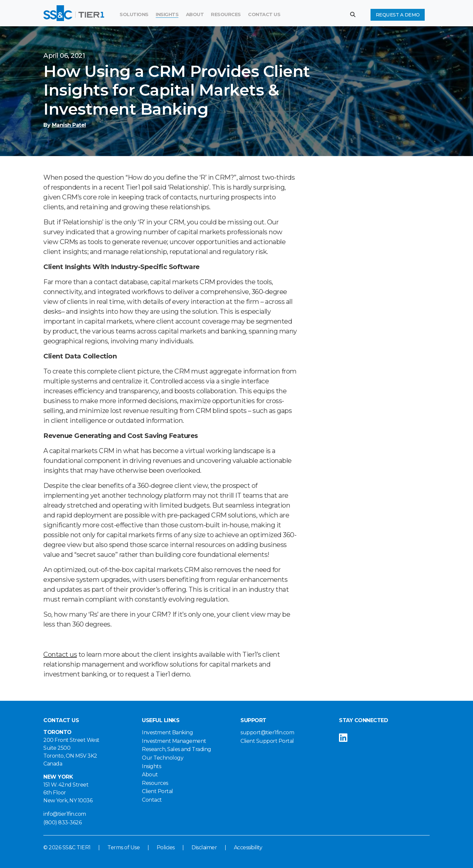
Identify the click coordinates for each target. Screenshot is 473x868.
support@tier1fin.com (267, 732)
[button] (355, 14)
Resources (226, 14)
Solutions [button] (134, 14)
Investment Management (174, 741)
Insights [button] (167, 14)
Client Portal (158, 791)
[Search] (306, 15)
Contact (152, 800)
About (150, 775)
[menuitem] (226, 15)
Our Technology (163, 758)
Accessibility (248, 847)
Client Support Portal (267, 741)
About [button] (195, 14)
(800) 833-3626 (62, 822)
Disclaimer (204, 847)
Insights (151, 766)
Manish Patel (69, 125)
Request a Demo (398, 15)
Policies (166, 847)
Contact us (60, 654)
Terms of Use (124, 847)
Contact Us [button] (264, 14)
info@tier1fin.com (65, 814)
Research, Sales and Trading (177, 749)
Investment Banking (167, 732)
